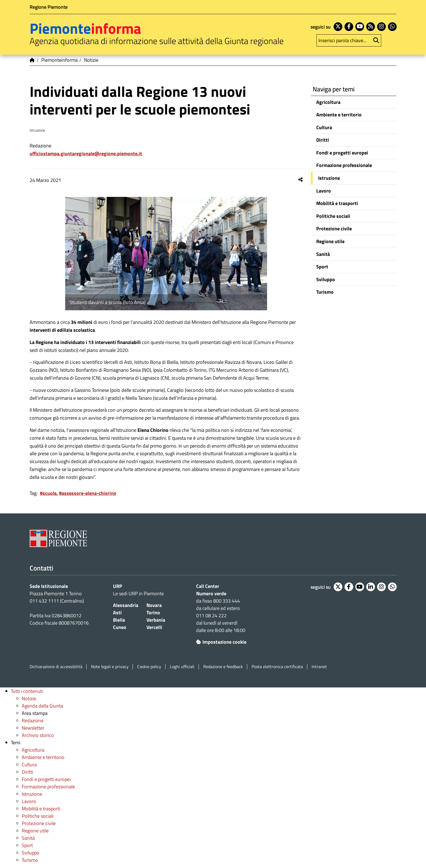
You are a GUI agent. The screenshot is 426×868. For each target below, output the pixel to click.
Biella (119, 620)
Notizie (29, 698)
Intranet (319, 667)
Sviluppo (326, 279)
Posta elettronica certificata (277, 667)
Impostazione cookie (221, 642)
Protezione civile (334, 229)
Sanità (323, 254)
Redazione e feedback (223, 667)
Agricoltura (328, 102)
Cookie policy (149, 667)
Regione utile (330, 241)
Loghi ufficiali (182, 667)
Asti (117, 613)
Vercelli (154, 627)
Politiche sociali (333, 216)
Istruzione (329, 178)
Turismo (325, 292)
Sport (322, 267)
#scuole (48, 493)
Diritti (323, 140)
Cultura (324, 127)
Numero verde (211, 593)
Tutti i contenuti (27, 691)
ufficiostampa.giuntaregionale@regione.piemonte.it (86, 154)
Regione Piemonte (49, 7)
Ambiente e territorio (339, 115)
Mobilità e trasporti (337, 203)
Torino (153, 613)
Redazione (33, 720)
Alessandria (126, 605)
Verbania (156, 620)
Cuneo (120, 627)
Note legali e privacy (110, 667)
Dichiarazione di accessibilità (56, 667)
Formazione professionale (344, 165)
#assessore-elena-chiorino (88, 493)
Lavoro (324, 191)
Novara (154, 605)
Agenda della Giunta (42, 706)
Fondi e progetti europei (342, 153)
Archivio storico (38, 735)
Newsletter (33, 728)
